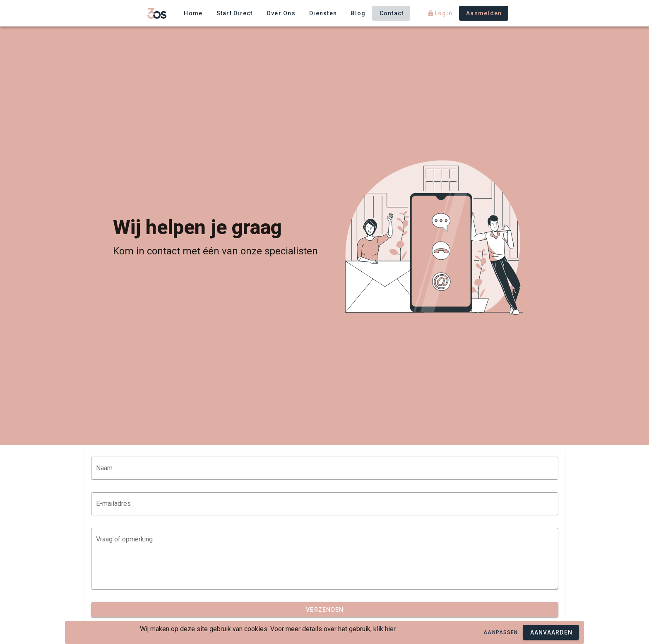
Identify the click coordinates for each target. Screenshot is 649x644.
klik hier (384, 629)
